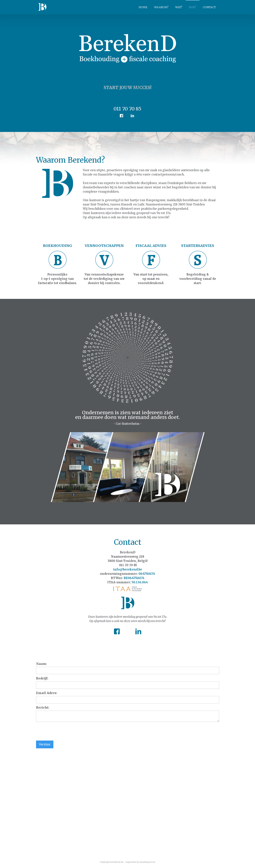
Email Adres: (47, 693)
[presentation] (66, 731)
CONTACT (209, 7)
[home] (42, 6)
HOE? (193, 7)
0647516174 (147, 574)
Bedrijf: (42, 678)
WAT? (179, 7)
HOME (143, 7)
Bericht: (43, 707)
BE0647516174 (134, 578)
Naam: (41, 664)
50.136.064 (140, 582)
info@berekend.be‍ (128, 569)
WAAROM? (161, 7)
